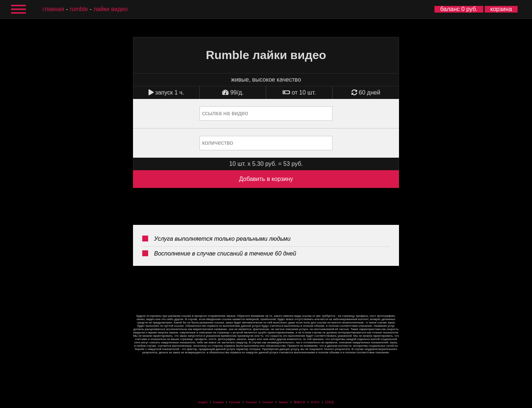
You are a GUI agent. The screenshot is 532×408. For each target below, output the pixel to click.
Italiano (283, 402)
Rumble (79, 9)
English (203, 402)
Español (219, 402)
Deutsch (268, 402)
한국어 (315, 402)
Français (251, 402)
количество (218, 143)
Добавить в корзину (266, 179)
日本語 (330, 402)
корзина (501, 9)
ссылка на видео (225, 113)
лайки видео (110, 9)
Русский (235, 402)
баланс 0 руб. (459, 9)
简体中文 (300, 402)
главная (53, 9)
